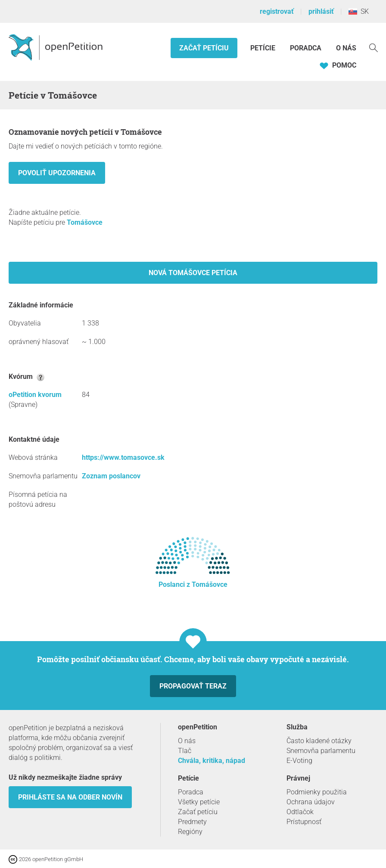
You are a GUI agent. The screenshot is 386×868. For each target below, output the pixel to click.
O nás (346, 48)
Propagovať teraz (193, 686)
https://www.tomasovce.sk (123, 457)
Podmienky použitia (317, 792)
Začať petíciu (204, 48)
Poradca (306, 48)
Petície (264, 48)
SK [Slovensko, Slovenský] (359, 11)
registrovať (277, 11)
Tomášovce (85, 222)
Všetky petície (199, 802)
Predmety (192, 822)
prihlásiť (321, 11)
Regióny (190, 832)
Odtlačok (300, 812)
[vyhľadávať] (374, 47)
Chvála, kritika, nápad (212, 761)
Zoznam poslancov (111, 476)
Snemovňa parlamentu (321, 751)
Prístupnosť (304, 822)
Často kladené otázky (319, 741)
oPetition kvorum (35, 395)
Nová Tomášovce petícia (193, 273)
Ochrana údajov (311, 802)
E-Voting (299, 761)
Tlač (185, 751)
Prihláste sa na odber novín (70, 797)
